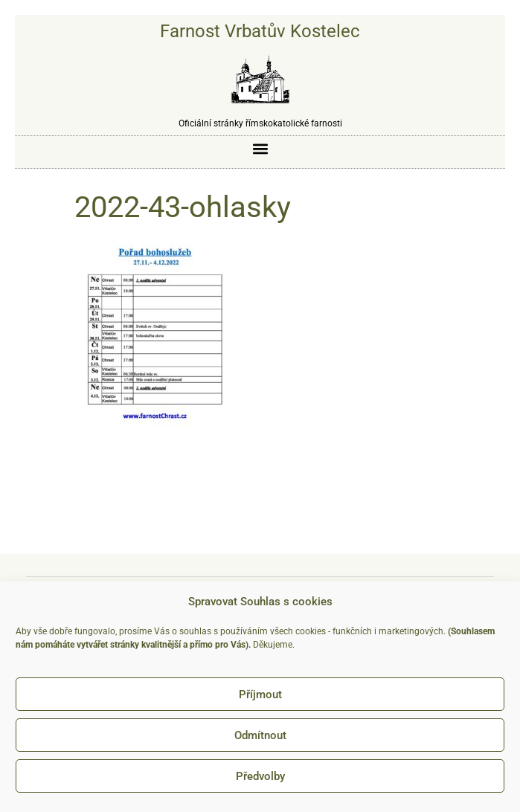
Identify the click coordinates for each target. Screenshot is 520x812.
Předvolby (260, 776)
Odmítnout (260, 735)
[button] (260, 148)
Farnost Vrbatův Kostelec (260, 31)
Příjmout (260, 695)
